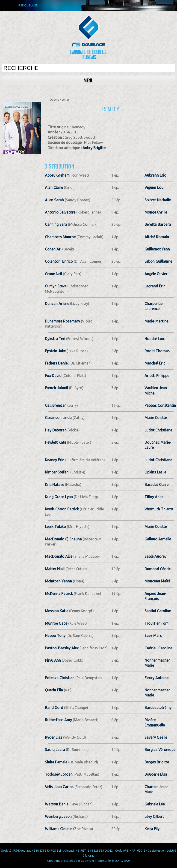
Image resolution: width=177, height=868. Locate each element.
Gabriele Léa (155, 804)
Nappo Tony (55, 636)
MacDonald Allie (59, 556)
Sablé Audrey (155, 556)
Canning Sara (56, 224)
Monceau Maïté (157, 581)
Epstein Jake (55, 351)
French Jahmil (56, 388)
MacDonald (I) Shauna (63, 539)
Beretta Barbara (158, 224)
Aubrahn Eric (155, 175)
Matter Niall (55, 569)
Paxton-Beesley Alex (62, 648)
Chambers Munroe (60, 237)
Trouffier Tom (156, 623)
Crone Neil (53, 274)
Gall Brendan (56, 405)
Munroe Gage (56, 623)
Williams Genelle (59, 829)
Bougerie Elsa (156, 774)
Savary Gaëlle (156, 737)
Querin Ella (54, 690)
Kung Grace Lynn (59, 497)
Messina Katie (57, 611)
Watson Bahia (57, 804)
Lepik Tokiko (55, 527)
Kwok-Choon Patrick (62, 509)
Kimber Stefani (57, 472)
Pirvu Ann (53, 660)
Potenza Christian (60, 678)
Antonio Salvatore (60, 212)
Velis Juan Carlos (59, 787)
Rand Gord (54, 708)
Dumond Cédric (158, 569)
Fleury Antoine (156, 678)
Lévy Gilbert (154, 817)
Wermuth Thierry (159, 509)
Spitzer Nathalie (158, 200)
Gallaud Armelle (158, 539)
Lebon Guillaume (158, 261)
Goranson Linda (58, 418)
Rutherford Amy (58, 720)
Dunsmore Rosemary (62, 321)
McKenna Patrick (59, 594)
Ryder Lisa (54, 737)
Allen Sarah (54, 200)
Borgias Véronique (160, 750)
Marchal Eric (155, 363)
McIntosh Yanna (58, 581)
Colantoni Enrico (59, 261)
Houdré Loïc (155, 339)
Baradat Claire (156, 485)
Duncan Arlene (57, 304)
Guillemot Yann (157, 249)
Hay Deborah (56, 430)
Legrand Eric (155, 286)
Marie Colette (156, 418)
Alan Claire (54, 187)
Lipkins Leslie (155, 472)
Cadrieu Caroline (158, 648)
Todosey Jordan (59, 774)
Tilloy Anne (154, 497)
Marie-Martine (156, 321)
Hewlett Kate (56, 442)
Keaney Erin (55, 460)
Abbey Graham (57, 175)
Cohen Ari (53, 249)
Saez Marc (153, 636)
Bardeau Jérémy (158, 708)
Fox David (53, 376)
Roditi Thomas (157, 351)
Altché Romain (157, 237)
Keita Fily (152, 829)
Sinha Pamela (56, 762)
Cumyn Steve (56, 286)
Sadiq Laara (55, 750)
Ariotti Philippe (157, 376)
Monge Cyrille (156, 212)
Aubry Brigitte (94, 148)
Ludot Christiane (158, 430)
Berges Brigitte (157, 762)
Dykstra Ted (55, 339)
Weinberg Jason (58, 817)
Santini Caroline (158, 611)
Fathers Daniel (57, 363)
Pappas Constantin (160, 405)
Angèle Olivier (156, 274)
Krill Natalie (55, 485)
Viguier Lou (154, 187)
